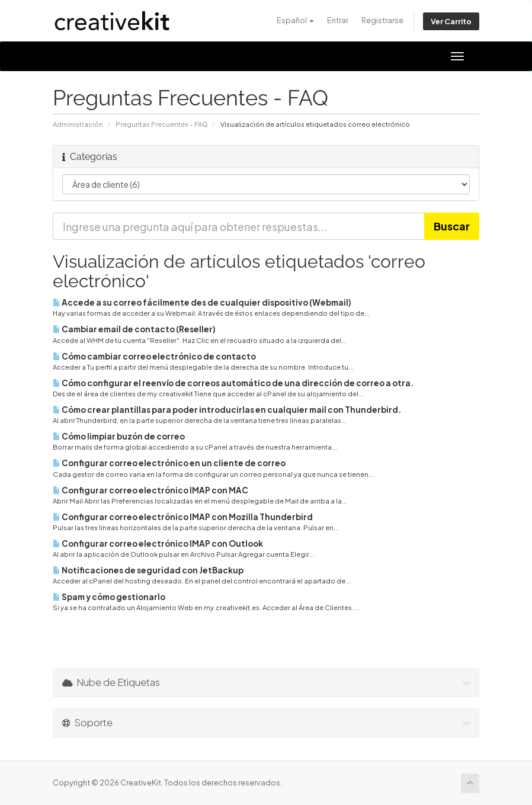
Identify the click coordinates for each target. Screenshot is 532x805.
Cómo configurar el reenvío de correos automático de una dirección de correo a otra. (233, 383)
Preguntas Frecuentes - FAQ (162, 124)
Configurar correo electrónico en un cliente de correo (169, 463)
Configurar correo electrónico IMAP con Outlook (158, 543)
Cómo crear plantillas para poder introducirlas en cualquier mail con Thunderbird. (227, 410)
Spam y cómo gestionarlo (109, 597)
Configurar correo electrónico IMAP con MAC (150, 490)
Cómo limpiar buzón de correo (119, 436)
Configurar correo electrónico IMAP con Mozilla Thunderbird (183, 517)
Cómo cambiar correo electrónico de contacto (154, 356)
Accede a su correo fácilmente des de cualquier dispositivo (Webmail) (202, 302)
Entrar (338, 20)
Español (295, 20)
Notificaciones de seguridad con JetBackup (148, 570)
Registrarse (382, 20)
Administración (78, 124)
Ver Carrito (451, 21)
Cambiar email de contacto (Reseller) (134, 329)
